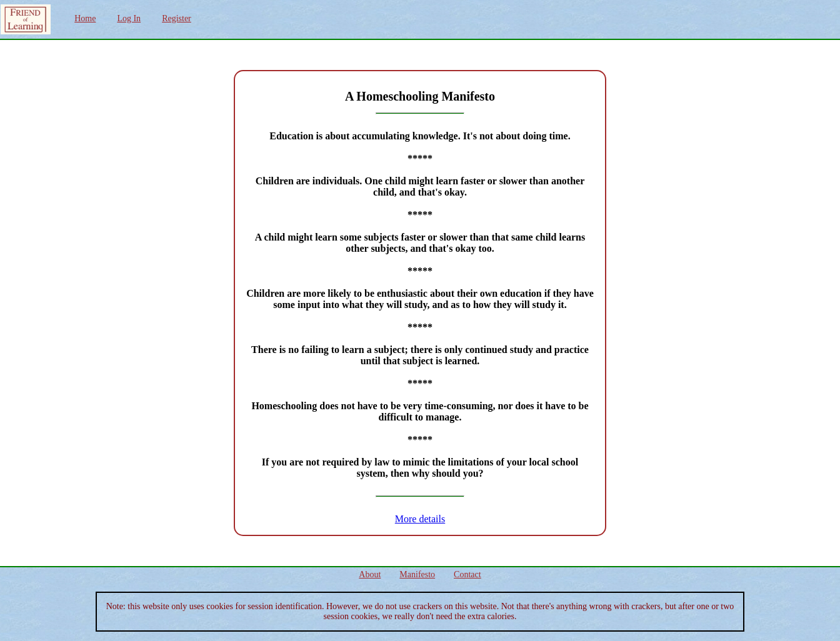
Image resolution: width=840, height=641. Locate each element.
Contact (467, 574)
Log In (129, 18)
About (370, 574)
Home (85, 18)
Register (177, 18)
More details (420, 519)
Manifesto (417, 574)
